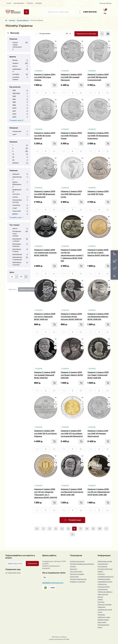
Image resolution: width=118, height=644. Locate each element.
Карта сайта (102, 622)
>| (72, 534)
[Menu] (26, 12)
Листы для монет (76, 572)
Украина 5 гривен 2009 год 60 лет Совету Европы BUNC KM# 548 (98, 253)
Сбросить (13, 289)
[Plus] (54, 93)
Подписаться (32, 563)
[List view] (102, 34)
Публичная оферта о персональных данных (105, 594)
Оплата (30, 3)
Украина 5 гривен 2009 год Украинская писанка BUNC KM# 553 (45, 253)
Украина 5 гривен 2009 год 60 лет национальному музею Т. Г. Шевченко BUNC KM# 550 (72, 255)
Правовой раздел (104, 579)
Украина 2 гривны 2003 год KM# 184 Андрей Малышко (71, 77)
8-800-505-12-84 (90, 12)
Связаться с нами (104, 617)
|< (37, 529)
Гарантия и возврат (105, 605)
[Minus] (37, 93)
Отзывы (38, 3)
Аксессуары (74, 577)
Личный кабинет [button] (105, 3)
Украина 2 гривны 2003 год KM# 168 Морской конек (71, 194)
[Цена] (12, 277)
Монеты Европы (23, 20)
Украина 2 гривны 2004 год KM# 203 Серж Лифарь (45, 77)
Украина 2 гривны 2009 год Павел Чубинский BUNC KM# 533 (98, 375)
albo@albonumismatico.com (53, 583)
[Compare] (56, 50)
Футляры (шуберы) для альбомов (82, 564)
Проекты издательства (78, 579)
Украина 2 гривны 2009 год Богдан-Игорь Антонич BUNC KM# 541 (71, 317)
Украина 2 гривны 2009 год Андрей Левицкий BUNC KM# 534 (45, 375)
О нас (9, 3)
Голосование (102, 566)
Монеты (12, 20)
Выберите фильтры (28, 289)
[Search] (45, 12)
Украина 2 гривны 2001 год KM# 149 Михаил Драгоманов (98, 434)
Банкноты (74, 569)
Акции (100, 627)
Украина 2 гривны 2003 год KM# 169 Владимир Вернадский (45, 194)
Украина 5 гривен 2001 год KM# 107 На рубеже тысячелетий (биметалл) (72, 434)
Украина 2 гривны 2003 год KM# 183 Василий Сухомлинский (98, 77)
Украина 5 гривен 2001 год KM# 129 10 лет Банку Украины (45, 434)
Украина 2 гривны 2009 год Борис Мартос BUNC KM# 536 (72, 375)
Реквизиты (101, 607)
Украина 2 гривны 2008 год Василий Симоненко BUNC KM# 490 (72, 492)
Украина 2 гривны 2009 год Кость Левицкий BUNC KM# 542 (45, 317)
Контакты (101, 602)
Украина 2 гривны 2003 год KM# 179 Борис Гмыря (71, 136)
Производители (103, 625)
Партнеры (101, 615)
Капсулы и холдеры (77, 574)
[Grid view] (108, 34)
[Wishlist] (56, 46)
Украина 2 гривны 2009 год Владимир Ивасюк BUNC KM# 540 (98, 317)
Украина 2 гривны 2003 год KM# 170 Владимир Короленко (98, 136)
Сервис (100, 599)
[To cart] (54, 85)
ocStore (64, 637)
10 (100, 529)
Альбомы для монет (77, 561)
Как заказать (19, 3)
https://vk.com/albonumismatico (45, 577)
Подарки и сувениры (77, 582)
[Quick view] (56, 41)
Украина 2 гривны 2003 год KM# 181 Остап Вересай (45, 136)
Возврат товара (103, 620)
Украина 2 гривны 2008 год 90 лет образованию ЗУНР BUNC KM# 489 (99, 492)
